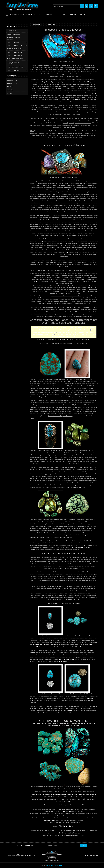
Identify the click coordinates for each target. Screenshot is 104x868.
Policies (83, 15)
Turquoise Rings (66, 801)
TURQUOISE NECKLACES (15, 52)
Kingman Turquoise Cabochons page (69, 659)
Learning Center (51, 15)
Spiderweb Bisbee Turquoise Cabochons (45, 330)
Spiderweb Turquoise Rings (64, 328)
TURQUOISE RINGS (13, 42)
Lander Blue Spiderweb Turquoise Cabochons (45, 799)
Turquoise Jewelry (51, 88)
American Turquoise (72, 99)
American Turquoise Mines (48, 298)
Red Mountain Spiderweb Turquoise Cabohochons (72, 334)
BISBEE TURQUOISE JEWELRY (14, 38)
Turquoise (91, 82)
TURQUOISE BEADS (13, 70)
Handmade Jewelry (34, 15)
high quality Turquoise (52, 91)
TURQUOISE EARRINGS (15, 56)
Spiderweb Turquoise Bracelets (41, 795)
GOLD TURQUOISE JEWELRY (13, 63)
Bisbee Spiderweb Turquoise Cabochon (43, 645)
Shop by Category (17, 15)
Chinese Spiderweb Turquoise (62, 252)
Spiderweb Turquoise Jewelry (85, 328)
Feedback (64, 15)
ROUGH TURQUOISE (14, 34)
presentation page (61, 661)
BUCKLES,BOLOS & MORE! (15, 59)
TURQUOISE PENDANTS (15, 49)
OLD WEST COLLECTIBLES (15, 67)
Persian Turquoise (67, 711)
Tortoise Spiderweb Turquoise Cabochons (72, 799)
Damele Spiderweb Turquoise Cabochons (71, 332)
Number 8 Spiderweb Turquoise (68, 177)
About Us (74, 15)
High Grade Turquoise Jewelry (66, 811)
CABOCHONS (12, 31)
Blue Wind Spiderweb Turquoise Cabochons (75, 330)
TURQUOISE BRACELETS (15, 46)
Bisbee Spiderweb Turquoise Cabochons (82, 647)
